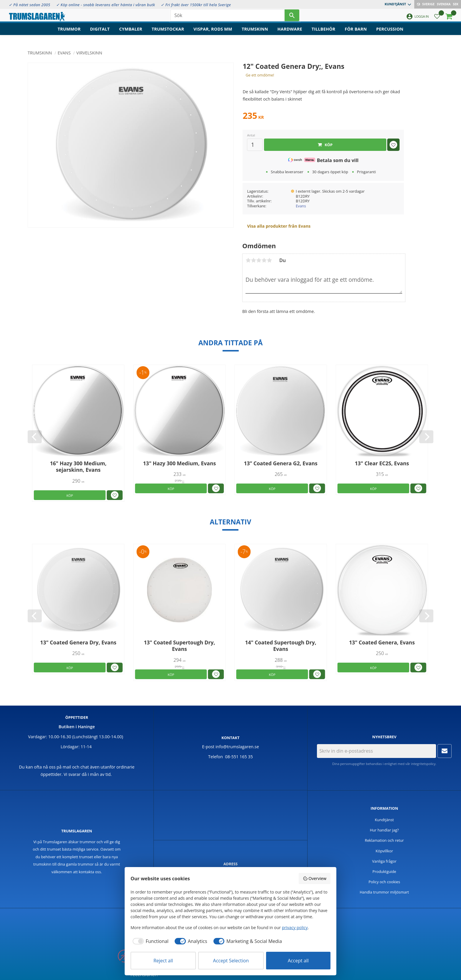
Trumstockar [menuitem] (168, 34)
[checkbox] (150, 941)
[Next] (426, 437)
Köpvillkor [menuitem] (384, 851)
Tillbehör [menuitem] (324, 34)
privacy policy (295, 927)
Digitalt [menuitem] (100, 34)
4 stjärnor (264, 260)
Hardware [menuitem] (290, 34)
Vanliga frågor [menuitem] (384, 861)
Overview (315, 878)
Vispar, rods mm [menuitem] (213, 34)
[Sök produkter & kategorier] (228, 18)
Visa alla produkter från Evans (279, 226)
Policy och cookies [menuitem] (384, 882)
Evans (301, 206)
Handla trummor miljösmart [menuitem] (384, 892)
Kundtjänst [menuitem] (395, 4)
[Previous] (35, 437)
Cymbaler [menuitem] (131, 34)
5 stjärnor (269, 260)
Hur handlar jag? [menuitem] (384, 830)
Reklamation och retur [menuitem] (384, 840)
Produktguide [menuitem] (384, 871)
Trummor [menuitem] (69, 34)
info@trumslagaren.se (237, 747)
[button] (437, 19)
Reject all (163, 961)
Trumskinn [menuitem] (255, 34)
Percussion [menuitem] (390, 34)
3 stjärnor (259, 260)
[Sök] (292, 18)
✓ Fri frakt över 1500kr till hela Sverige (196, 5)
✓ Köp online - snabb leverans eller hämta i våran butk (106, 5)
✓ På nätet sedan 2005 (30, 5)
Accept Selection (231, 961)
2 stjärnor (253, 260)
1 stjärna (248, 260)
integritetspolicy (423, 764)
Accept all (298, 961)
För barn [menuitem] (356, 34)
